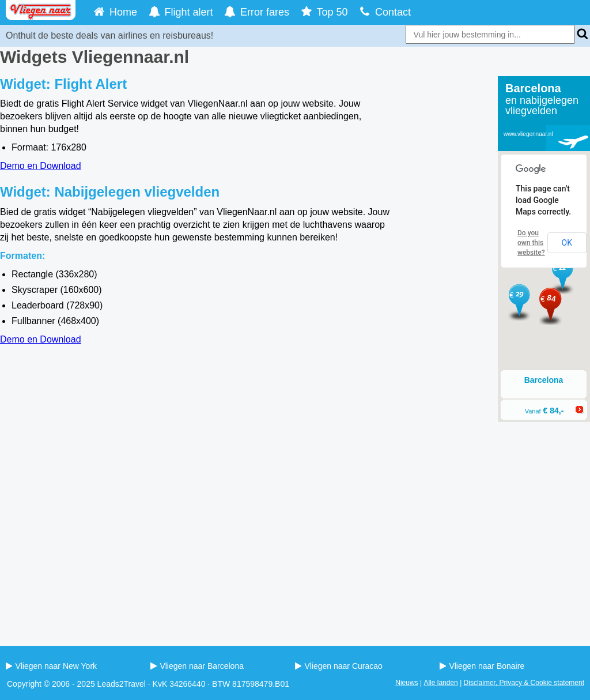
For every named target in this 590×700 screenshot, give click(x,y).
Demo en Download (41, 166)
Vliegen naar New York (51, 666)
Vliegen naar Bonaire (482, 666)
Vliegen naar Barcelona (197, 666)
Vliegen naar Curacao (339, 666)
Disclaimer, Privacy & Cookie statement (524, 683)
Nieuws (406, 683)
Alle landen (440, 683)
